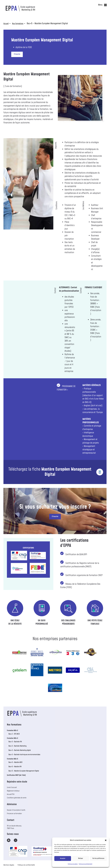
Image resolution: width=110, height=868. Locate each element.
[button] (106, 840)
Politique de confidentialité (85, 864)
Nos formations (18, 24)
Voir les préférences (98, 858)
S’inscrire (17, 54)
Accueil (6, 24)
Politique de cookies (73, 864)
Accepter (63, 858)
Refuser (81, 858)
